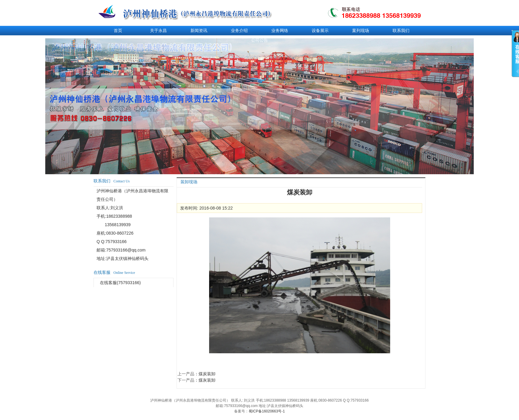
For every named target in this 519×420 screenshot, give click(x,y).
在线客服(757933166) (120, 283)
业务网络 (280, 30)
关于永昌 (158, 30)
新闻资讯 (199, 30)
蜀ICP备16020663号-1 (267, 411)
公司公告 (259, 40)
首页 (118, 30)
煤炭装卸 (207, 374)
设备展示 (320, 30)
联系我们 (401, 30)
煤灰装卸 (207, 380)
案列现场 (361, 30)
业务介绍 (239, 30)
